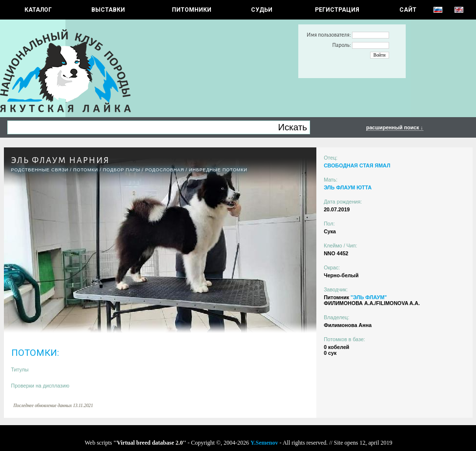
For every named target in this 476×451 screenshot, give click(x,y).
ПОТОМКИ (86, 170)
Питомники (192, 10)
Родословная (165, 170)
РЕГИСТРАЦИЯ (337, 10)
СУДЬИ (262, 10)
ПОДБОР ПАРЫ (122, 170)
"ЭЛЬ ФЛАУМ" (369, 297)
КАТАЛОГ (38, 10)
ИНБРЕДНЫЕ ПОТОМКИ (218, 170)
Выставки (108, 10)
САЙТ (408, 10)
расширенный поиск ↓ (395, 127)
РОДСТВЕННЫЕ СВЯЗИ (40, 170)
